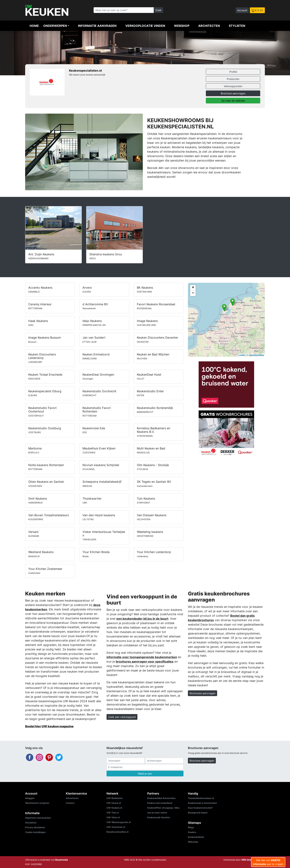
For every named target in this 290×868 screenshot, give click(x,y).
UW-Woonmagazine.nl (119, 822)
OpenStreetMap (256, 355)
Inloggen (30, 798)
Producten (233, 79)
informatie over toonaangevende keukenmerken (142, 657)
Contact (70, 803)
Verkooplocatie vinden (145, 26)
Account (242, 10)
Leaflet (242, 355)
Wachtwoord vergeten (37, 803)
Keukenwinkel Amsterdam (161, 798)
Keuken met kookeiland (160, 803)
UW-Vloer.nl (113, 817)
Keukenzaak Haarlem (159, 817)
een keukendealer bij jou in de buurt (142, 619)
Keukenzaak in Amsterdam (202, 803)
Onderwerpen (55, 26)
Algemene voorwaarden (38, 818)
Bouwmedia (62, 860)
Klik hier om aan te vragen (268, 862)
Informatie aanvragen (97, 26)
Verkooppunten (233, 86)
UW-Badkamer (115, 798)
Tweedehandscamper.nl (201, 798)
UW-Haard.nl (114, 803)
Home (34, 26)
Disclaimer (31, 823)
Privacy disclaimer (35, 827)
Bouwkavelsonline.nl (117, 832)
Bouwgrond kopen (198, 813)
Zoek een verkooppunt (122, 717)
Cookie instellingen (35, 832)
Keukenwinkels (196, 837)
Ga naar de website (233, 101)
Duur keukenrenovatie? (200, 808)
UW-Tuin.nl (113, 813)
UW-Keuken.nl (114, 808)
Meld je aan (145, 774)
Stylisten (237, 26)
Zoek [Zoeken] (158, 10)
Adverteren (72, 798)
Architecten (209, 26)
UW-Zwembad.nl (116, 827)
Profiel (233, 72)
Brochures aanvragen (203, 693)
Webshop (182, 26)
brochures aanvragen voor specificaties (145, 662)
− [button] (193, 293)
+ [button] (193, 288)
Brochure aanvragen (233, 93)
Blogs (191, 827)
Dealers (192, 832)
